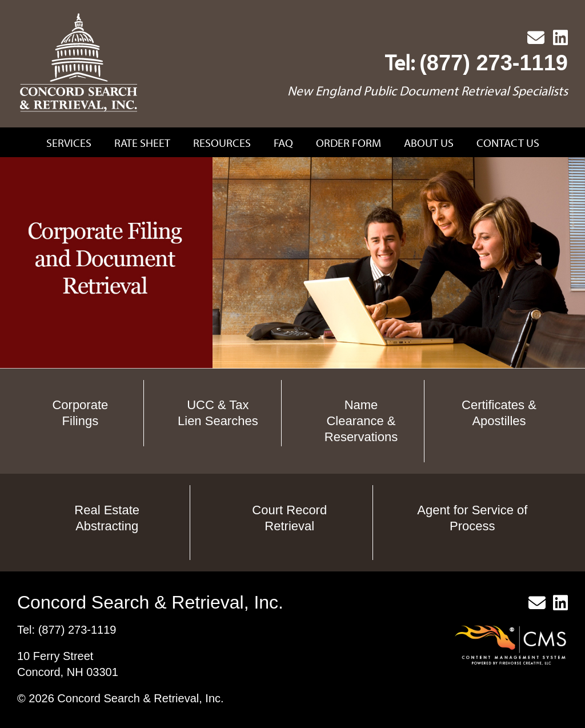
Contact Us (508, 143)
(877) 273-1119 (494, 63)
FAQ (283, 143)
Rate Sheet (142, 143)
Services (69, 143)
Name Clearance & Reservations (361, 421)
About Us (429, 143)
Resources (222, 143)
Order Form (348, 143)
